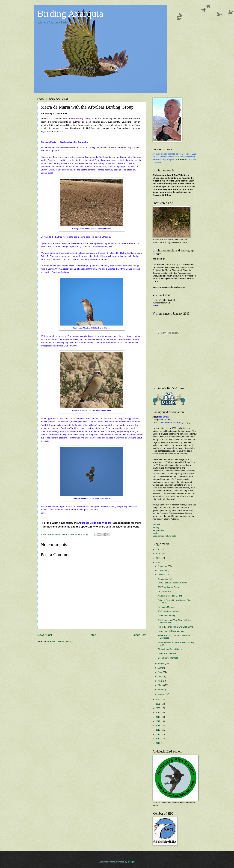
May (160, 676)
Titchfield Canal (165, 591)
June (161, 672)
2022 (158, 699)
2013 (158, 739)
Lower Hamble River (167, 653)
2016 (158, 726)
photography (158, 530)
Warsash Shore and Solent (170, 596)
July (160, 668)
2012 (158, 743)
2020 (158, 708)
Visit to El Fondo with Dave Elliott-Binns (175, 627)
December (163, 566)
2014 (158, 734)
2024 (158, 558)
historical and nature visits (164, 536)
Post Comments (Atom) (60, 641)
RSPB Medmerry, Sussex (169, 587)
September (163, 579)
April (160, 681)
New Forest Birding (166, 616)
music (155, 533)
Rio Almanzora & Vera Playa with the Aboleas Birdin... (174, 621)
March (161, 685)
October (162, 575)
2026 (158, 549)
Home (92, 635)
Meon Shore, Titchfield (168, 658)
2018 (158, 717)
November (163, 570)
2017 (158, 721)
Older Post (139, 635)
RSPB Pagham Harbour (168, 611)
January (162, 694)
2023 (158, 562)
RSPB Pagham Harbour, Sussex (172, 583)
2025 (158, 554)
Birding (156, 527)
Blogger (131, 862)
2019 (158, 713)
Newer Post (45, 635)
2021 (158, 704)
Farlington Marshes (166, 607)
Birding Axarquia (70, 14)
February (162, 690)
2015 (158, 730)
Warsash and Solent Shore (170, 649)
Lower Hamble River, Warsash (171, 631)
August (162, 663)
